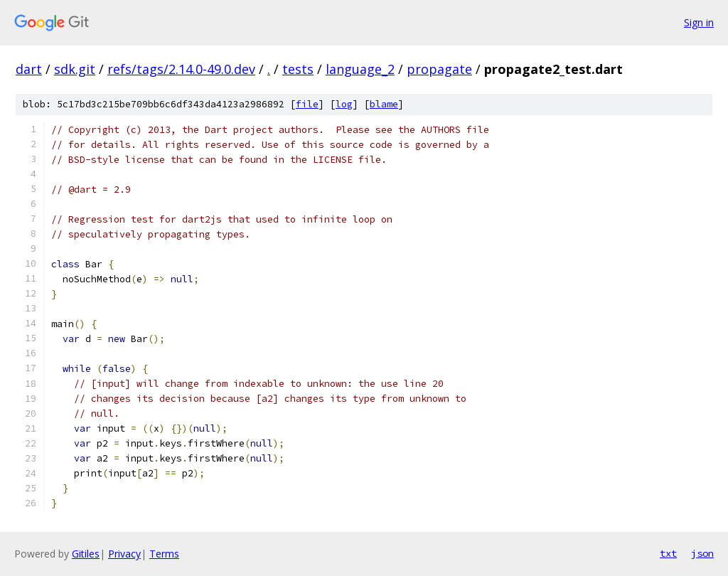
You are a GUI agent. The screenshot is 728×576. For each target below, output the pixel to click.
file (307, 104)
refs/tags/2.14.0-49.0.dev (181, 69)
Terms (164, 554)
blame (384, 104)
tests (298, 69)
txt (668, 553)
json (702, 553)
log (344, 104)
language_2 (360, 69)
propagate (439, 69)
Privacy (124, 554)
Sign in (699, 22)
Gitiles (86, 554)
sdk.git (75, 69)
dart (29, 69)
